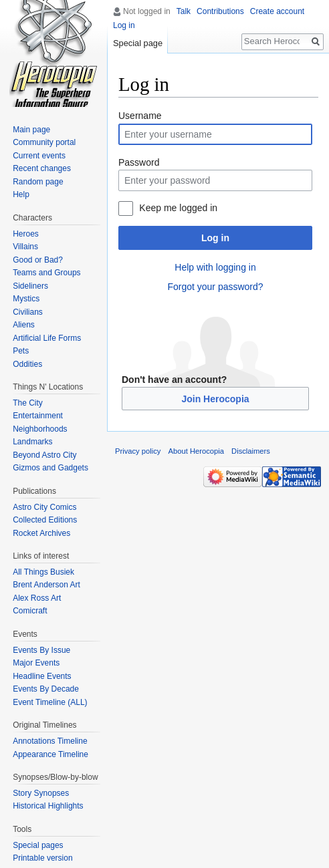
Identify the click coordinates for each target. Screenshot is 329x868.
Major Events (36, 663)
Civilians (28, 312)
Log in (215, 238)
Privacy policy (138, 451)
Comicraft (30, 611)
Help (21, 194)
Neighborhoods (40, 429)
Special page (138, 43)
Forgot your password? (215, 287)
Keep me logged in (178, 208)
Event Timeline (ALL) (50, 702)
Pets (21, 351)
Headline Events (42, 676)
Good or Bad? (38, 260)
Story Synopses (41, 793)
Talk (184, 11)
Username (140, 116)
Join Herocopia (215, 399)
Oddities (27, 364)
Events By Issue (41, 650)
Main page (31, 130)
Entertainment (38, 416)
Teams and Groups (46, 273)
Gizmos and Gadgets (50, 468)
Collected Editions (45, 520)
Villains (25, 247)
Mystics (26, 299)
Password (139, 162)
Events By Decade (46, 689)
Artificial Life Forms (47, 338)
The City (28, 403)
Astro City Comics (44, 507)
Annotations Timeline (50, 741)
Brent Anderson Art (46, 585)
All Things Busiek (43, 572)
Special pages (38, 845)
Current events (39, 156)
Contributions (220, 11)
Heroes (26, 234)
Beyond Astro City (44, 455)
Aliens (24, 325)
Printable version (42, 858)
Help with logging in (215, 267)
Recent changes (42, 168)
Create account (277, 11)
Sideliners (30, 286)
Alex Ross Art (37, 598)
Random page (38, 182)
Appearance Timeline (50, 754)
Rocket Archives (41, 533)
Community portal (44, 142)
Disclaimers (251, 451)
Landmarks (32, 442)
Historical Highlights (48, 806)
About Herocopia (196, 451)
